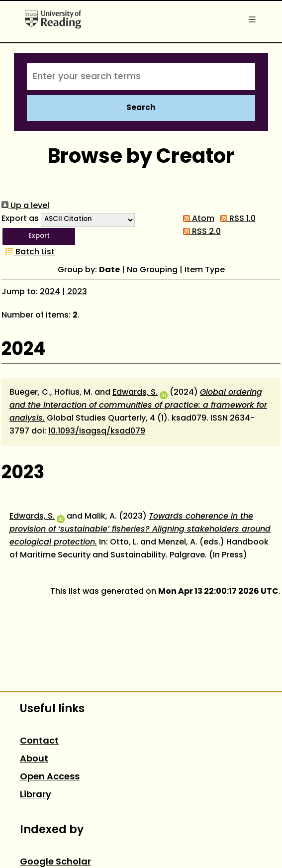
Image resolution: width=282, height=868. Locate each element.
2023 (77, 292)
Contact (39, 741)
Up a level (25, 206)
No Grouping (152, 270)
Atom (197, 219)
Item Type (205, 270)
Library (36, 795)
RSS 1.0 (236, 219)
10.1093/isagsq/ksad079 (97, 432)
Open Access (50, 777)
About (34, 759)
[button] (39, 236)
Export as (20, 219)
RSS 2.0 (200, 232)
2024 (50, 292)
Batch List (28, 252)
